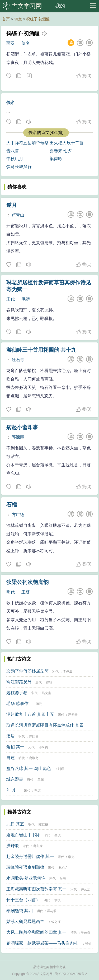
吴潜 (63, 879)
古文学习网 (27, 6)
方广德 (18, 515)
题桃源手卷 (17, 693)
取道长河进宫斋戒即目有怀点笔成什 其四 (45, 725)
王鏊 (26, 592)
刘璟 (61, 769)
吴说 (58, 835)
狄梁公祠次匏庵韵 (27, 582)
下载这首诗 (29, 76)
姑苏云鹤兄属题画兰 (25, 921)
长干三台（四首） (23, 900)
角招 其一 (15, 747)
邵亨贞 (43, 747)
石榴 (12, 505)
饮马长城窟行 (19, 167)
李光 (71, 857)
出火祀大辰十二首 (67, 143)
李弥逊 (68, 671)
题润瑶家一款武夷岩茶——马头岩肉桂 (42, 943)
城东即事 (15, 779)
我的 (60, 6)
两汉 (11, 43)
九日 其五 (15, 824)
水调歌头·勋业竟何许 (26, 878)
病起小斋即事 (22, 427)
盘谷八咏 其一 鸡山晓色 (29, 768)
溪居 (11, 736)
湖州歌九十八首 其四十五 (30, 714)
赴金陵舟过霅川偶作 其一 (30, 856)
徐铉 (49, 682)
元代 (31, 747)
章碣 (41, 780)
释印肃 (38, 846)
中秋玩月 (15, 159)
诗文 (18, 19)
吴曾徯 (86, 933)
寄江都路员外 (19, 682)
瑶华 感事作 (17, 703)
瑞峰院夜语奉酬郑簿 (25, 867)
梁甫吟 (56, 159)
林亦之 (63, 868)
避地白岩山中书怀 (23, 835)
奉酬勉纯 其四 (20, 911)
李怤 (37, 791)
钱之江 (56, 922)
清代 (74, 933)
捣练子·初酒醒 (38, 19)
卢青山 (18, 215)
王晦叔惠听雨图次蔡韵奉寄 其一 (36, 889)
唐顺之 (34, 758)
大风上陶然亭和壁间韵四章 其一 (36, 932)
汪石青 (18, 360)
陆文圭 (46, 693)
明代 (11, 592)
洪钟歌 (13, 846)
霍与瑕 (52, 911)
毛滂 (26, 299)
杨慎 (58, 900)
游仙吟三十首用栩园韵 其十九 (41, 350)
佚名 (26, 43)
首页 (6, 19)
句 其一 (13, 790)
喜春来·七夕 (61, 151)
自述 (11, 758)
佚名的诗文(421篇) (46, 133)
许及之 (86, 889)
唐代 (39, 682)
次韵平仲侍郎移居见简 (27, 671)
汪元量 (73, 715)
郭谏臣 (18, 437)
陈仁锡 (43, 824)
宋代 (11, 299)
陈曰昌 (34, 736)
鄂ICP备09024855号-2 (71, 974)
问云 (39, 704)
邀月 (12, 205)
